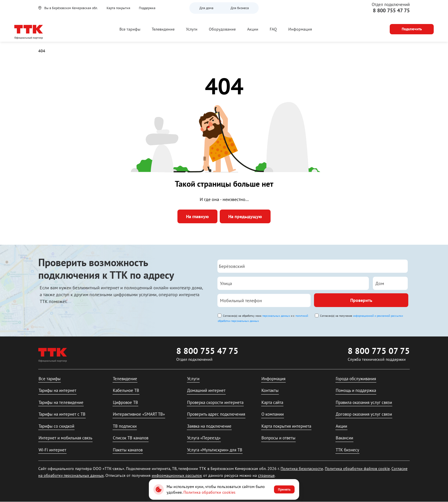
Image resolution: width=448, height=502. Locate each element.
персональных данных (276, 316)
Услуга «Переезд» (204, 438)
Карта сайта (272, 402)
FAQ (273, 29)
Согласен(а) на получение (361, 316)
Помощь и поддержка (356, 390)
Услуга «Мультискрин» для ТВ (215, 450)
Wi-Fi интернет (52, 450)
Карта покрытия (118, 8)
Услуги (192, 29)
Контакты (270, 390)
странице (266, 475)
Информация (300, 29)
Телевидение (163, 29)
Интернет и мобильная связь (65, 438)
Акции (253, 29)
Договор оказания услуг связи (364, 414)
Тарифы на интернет (57, 390)
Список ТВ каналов (131, 438)
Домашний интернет (206, 390)
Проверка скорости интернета (215, 402)
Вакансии (344, 438)
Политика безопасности (302, 469)
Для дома (206, 8)
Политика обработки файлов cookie (357, 469)
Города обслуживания (356, 379)
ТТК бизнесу (347, 450)
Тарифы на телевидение (61, 402)
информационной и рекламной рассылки (378, 316)
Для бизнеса (240, 8)
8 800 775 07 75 (379, 351)
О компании (273, 414)
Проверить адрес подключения (216, 414)
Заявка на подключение (209, 426)
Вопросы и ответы (278, 438)
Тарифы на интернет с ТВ (62, 414)
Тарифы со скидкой (56, 426)
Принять (284, 489)
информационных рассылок (177, 475)
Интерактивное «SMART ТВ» (139, 414)
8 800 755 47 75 (391, 10)
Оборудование (222, 29)
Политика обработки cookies (209, 492)
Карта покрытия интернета (286, 426)
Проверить (361, 300)
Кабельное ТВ (126, 390)
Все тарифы (130, 29)
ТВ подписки (125, 426)
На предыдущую (245, 216)
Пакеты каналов (128, 450)
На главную (197, 216)
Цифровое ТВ (125, 402)
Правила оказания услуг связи (364, 402)
